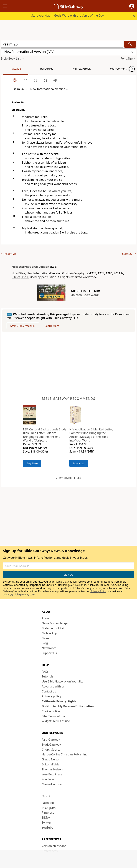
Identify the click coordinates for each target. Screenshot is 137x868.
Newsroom (49, 648)
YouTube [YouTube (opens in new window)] (48, 828)
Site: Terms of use (54, 716)
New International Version (30, 267)
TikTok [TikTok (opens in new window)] (46, 818)
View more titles (68, 478)
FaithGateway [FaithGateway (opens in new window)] (51, 740)
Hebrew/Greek (47, 68)
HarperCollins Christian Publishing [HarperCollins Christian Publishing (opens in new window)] (65, 754)
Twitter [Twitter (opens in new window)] (46, 823)
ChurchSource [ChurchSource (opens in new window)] (51, 750)
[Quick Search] (62, 44)
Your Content (71, 68)
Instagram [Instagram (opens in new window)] (49, 808)
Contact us (49, 691)
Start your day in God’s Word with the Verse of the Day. (68, 16)
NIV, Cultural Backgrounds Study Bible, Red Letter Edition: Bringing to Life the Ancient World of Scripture (45, 435)
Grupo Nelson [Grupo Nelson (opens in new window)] (51, 759)
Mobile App (49, 633)
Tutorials (48, 676)
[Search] (130, 44)
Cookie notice (51, 711)
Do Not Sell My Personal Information (68, 706)
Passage (9, 68)
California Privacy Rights (59, 701)
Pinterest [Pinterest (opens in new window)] (48, 813)
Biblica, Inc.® (20, 277)
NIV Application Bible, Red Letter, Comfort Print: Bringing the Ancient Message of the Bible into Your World (91, 435)
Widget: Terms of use (56, 721)
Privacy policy (51, 696)
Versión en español (54, 846)
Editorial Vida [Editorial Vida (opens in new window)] (51, 764)
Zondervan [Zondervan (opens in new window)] (49, 779)
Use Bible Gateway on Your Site (63, 681)
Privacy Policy (98, 591)
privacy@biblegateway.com (19, 594)
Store (45, 638)
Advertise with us (53, 686)
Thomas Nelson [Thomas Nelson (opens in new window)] (52, 769)
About (46, 618)
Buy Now (32, 463)
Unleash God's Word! (85, 295)
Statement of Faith (54, 628)
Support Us (49, 653)
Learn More (52, 326)
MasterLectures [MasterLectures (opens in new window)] (52, 784)
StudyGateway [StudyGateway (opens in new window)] (51, 745)
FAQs (45, 672)
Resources (26, 68)
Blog (45, 643)
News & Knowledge (55, 623)
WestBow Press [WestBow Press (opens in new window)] (52, 774)
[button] (132, 6)
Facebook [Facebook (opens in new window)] (48, 803)
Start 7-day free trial (23, 326)
